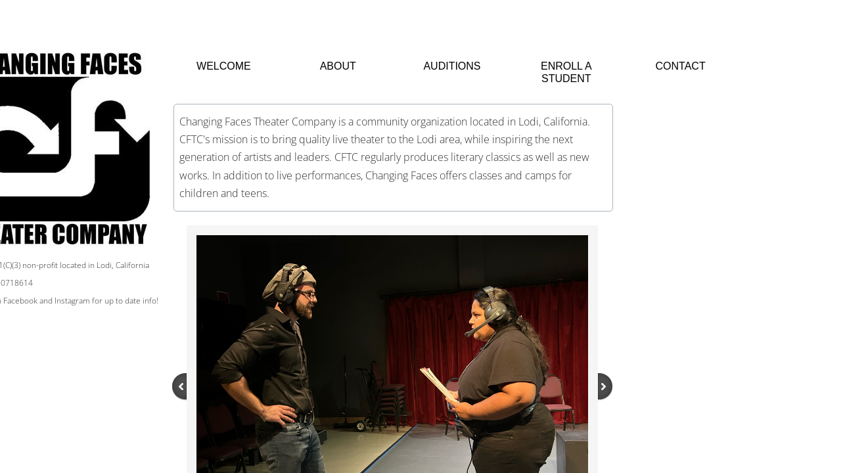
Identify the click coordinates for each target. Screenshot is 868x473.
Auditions (452, 66)
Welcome (224, 66)
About (338, 66)
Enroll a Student (566, 72)
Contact (681, 66)
